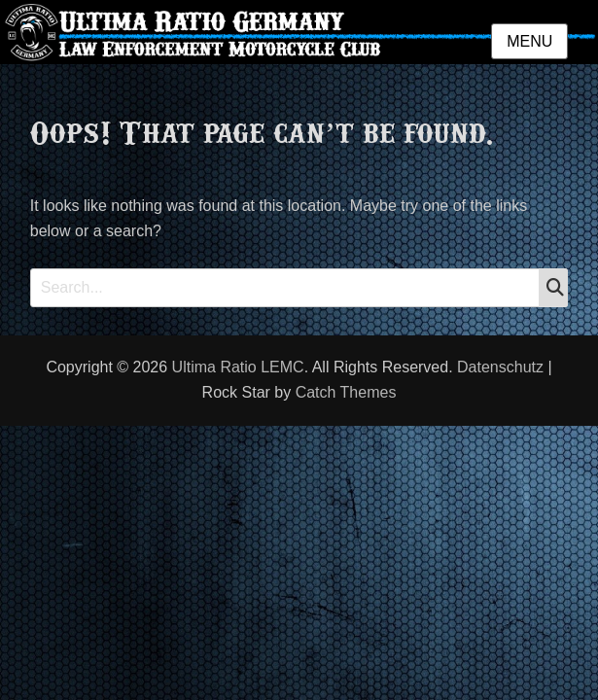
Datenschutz (500, 367)
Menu (529, 41)
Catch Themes (346, 392)
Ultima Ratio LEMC (238, 367)
